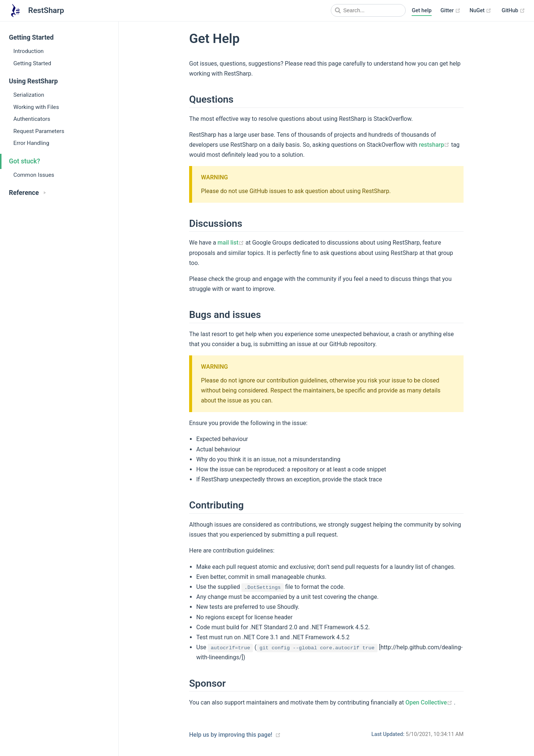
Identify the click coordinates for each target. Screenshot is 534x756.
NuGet (480, 11)
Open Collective (430, 702)
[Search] (368, 10)
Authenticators (32, 119)
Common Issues (34, 175)
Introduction (29, 51)
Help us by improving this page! (231, 735)
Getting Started (32, 63)
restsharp (435, 145)
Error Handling (31, 143)
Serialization (29, 95)
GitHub (513, 11)
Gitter (451, 11)
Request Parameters (39, 131)
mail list (232, 243)
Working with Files (36, 107)
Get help (421, 11)
